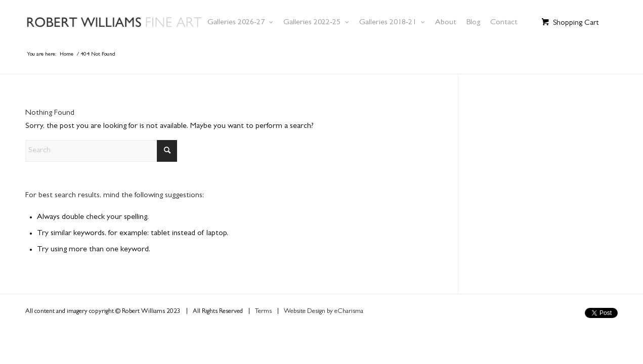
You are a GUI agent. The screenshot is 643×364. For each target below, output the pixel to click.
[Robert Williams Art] (125, 23)
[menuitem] (240, 23)
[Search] (101, 151)
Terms (263, 312)
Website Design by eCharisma (324, 312)
